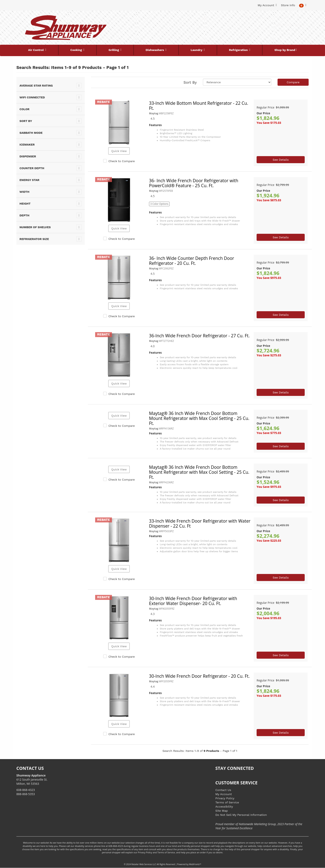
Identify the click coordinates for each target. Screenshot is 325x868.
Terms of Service (227, 802)
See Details (281, 160)
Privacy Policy (225, 798)
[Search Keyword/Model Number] (160, 18)
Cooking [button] (76, 50)
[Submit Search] (205, 18)
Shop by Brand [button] (285, 50)
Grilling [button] (114, 50)
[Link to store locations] (259, 32)
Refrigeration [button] (239, 50)
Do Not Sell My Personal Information (241, 815)
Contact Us (223, 790)
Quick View (119, 151)
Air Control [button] (36, 50)
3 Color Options (159, 204)
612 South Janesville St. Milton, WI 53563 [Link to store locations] (32, 779)
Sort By (190, 82)
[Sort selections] (237, 82)
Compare (293, 82)
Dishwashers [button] (155, 50)
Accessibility (224, 807)
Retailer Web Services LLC (144, 864)
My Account (224, 794)
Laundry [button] (197, 50)
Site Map (222, 811)
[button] (303, 5)
